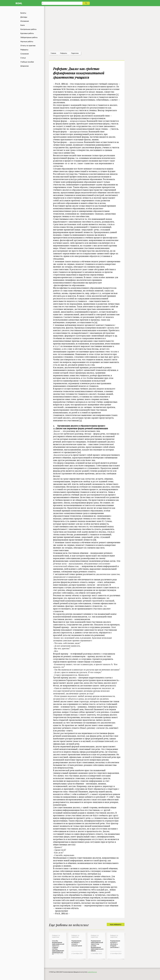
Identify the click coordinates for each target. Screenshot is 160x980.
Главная (53, 53)
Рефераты (24, 50)
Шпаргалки (25, 66)
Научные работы (27, 42)
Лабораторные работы (29, 37)
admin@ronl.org (92, 972)
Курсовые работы (27, 33)
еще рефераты (116, 924)
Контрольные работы (28, 29)
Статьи (23, 58)
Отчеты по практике (28, 46)
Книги (23, 25)
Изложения (25, 21)
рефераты (64, 53)
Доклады (24, 17)
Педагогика (75, 53)
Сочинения (25, 54)
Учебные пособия (27, 62)
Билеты (23, 13)
